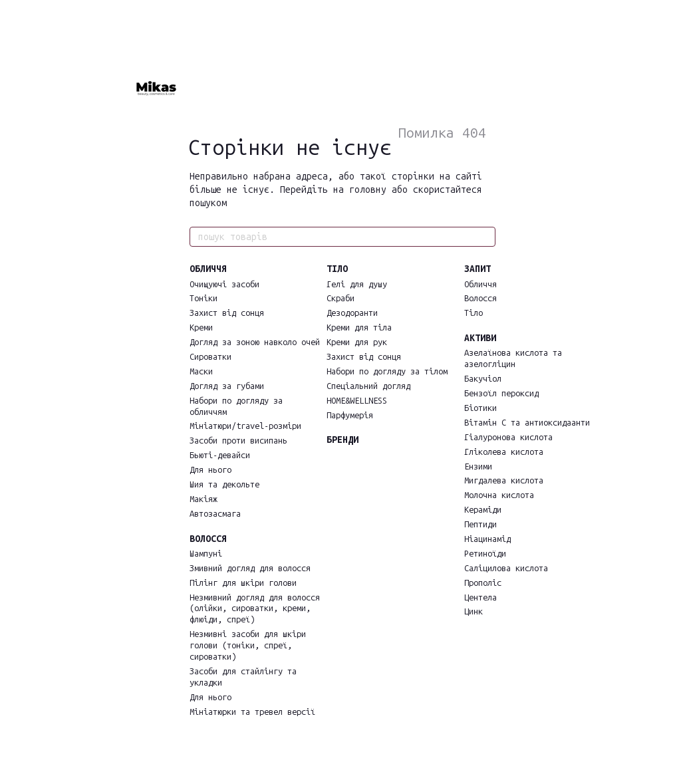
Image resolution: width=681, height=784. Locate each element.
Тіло (474, 313)
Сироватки (210, 357)
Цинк (474, 611)
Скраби (340, 298)
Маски (201, 371)
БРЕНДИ (342, 440)
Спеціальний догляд (368, 386)
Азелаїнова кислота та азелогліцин (513, 358)
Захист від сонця (227, 313)
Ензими (478, 466)
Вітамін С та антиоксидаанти (527, 423)
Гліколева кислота (504, 452)
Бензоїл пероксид (501, 393)
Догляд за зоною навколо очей (255, 342)
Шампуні (206, 554)
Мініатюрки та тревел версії (252, 712)
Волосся (480, 298)
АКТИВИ (480, 338)
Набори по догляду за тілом (387, 371)
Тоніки (204, 298)
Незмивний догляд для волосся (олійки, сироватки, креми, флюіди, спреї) (255, 609)
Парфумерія (350, 415)
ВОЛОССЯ (208, 539)
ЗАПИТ (477, 269)
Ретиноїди (485, 554)
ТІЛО (337, 269)
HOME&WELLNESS (357, 401)
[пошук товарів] (485, 237)
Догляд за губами (227, 386)
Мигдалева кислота (504, 480)
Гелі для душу (357, 284)
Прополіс (483, 583)
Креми (201, 327)
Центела (480, 597)
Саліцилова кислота (506, 568)
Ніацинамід (487, 539)
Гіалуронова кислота (508, 437)
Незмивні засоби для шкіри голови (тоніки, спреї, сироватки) (248, 645)
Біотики (480, 408)
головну (368, 190)
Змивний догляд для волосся (250, 568)
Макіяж (204, 499)
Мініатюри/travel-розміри (245, 426)
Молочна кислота (499, 495)
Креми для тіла (359, 327)
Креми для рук (357, 342)
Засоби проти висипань (238, 441)
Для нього (210, 470)
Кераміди (483, 510)
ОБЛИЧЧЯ (208, 269)
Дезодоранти (352, 313)
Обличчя (480, 284)
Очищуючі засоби (224, 284)
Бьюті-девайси (220, 455)
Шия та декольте (224, 484)
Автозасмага (215, 514)
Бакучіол (483, 379)
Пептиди (480, 524)
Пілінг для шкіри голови (243, 583)
